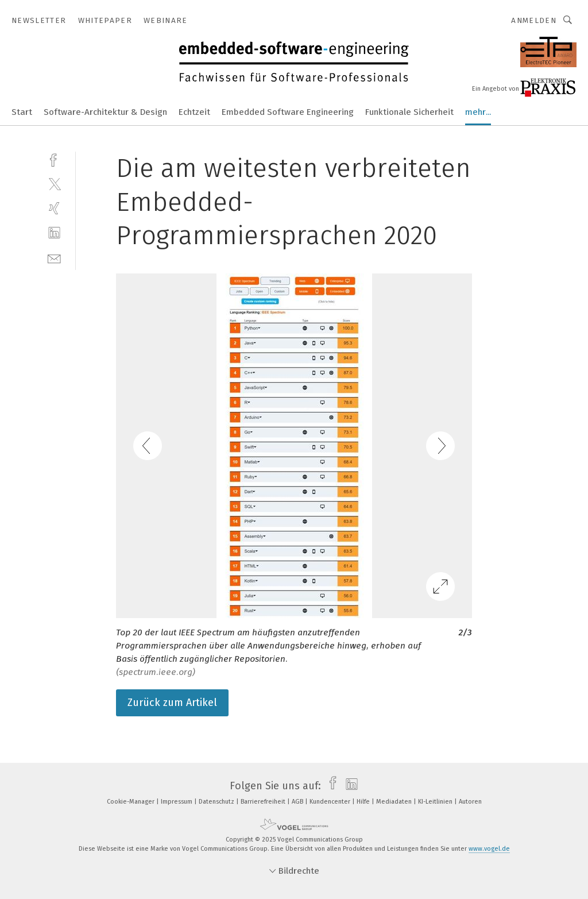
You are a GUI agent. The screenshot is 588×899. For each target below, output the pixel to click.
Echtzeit (194, 112)
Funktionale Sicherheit (409, 112)
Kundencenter (331, 802)
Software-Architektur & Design (105, 112)
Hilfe (364, 802)
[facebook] (54, 159)
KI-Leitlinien (436, 802)
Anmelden (534, 20)
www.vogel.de (489, 849)
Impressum (177, 802)
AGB (298, 802)
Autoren (470, 802)
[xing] (54, 208)
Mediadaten (395, 802)
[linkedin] (54, 233)
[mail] (54, 258)
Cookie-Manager (131, 802)
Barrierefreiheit (264, 802)
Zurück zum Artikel (172, 703)
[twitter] (54, 184)
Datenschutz (217, 802)
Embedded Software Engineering (288, 112)
